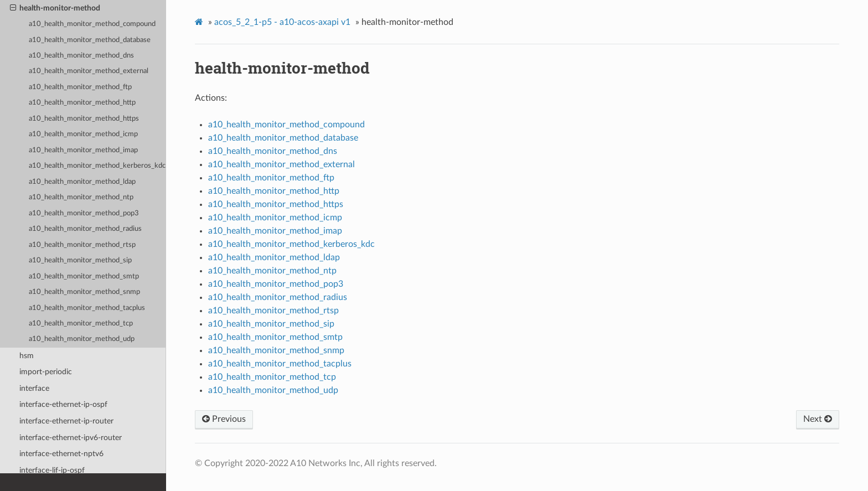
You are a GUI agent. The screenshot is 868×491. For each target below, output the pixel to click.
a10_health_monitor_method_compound (92, 24)
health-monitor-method (55, 8)
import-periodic (46, 372)
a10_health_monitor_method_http (82, 103)
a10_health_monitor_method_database (90, 40)
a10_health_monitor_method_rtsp (82, 245)
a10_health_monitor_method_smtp (84, 276)
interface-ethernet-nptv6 (61, 454)
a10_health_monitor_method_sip (80, 260)
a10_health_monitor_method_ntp (81, 197)
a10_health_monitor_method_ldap (82, 182)
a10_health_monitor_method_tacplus (87, 308)
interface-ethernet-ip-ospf (63, 404)
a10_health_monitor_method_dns (81, 56)
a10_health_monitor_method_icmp (83, 134)
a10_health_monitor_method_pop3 (84, 213)
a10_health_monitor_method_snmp (84, 292)
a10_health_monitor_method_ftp (80, 87)
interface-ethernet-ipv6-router (71, 438)
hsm (27, 356)
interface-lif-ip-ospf (52, 470)
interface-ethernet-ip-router (66, 421)
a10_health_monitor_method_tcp (81, 324)
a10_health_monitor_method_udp (82, 339)
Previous (224, 419)
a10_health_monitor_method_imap (83, 150)
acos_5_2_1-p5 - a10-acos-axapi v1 (282, 22)
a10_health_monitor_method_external (89, 71)
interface (34, 388)
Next (818, 419)
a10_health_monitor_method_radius (85, 229)
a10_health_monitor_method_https (84, 119)
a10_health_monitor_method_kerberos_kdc (97, 166)
